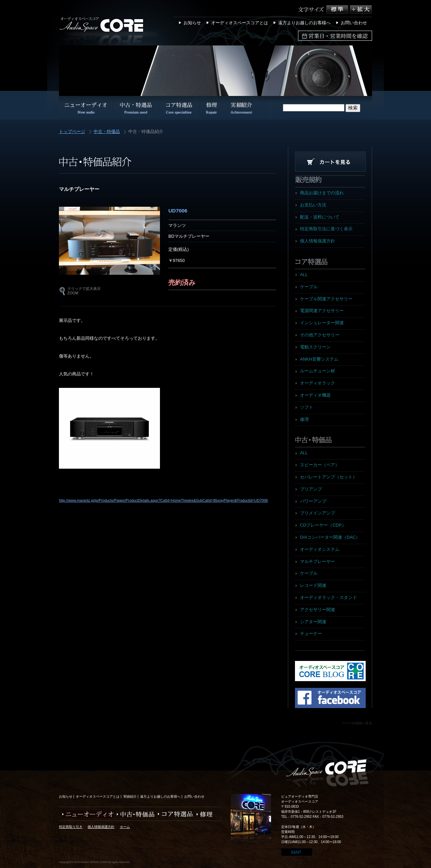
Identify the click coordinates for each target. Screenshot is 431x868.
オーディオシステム (320, 549)
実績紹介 (130, 796)
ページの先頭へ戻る (357, 723)
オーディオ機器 (315, 395)
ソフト (307, 407)
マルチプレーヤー (318, 561)
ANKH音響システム (319, 359)
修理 (304, 419)
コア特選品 (174, 814)
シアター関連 (313, 622)
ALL (304, 275)
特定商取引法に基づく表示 (326, 229)
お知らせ (192, 23)
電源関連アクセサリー (322, 311)
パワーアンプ (313, 501)
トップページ (72, 132)
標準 (338, 9)
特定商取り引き (71, 827)
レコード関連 (313, 585)
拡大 (361, 9)
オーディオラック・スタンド (328, 597)
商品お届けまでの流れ (322, 193)
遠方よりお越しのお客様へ (304, 23)
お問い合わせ (354, 23)
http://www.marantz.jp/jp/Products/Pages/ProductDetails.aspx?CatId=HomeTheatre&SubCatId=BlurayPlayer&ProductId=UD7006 (163, 500)
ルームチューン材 (318, 371)
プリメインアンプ (318, 513)
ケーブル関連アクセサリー (326, 299)
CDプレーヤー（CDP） (323, 525)
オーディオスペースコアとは (240, 23)
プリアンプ (311, 489)
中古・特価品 (107, 132)
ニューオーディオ (86, 814)
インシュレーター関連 (322, 323)
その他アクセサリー (320, 335)
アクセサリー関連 (318, 610)
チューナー (311, 633)
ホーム (125, 827)
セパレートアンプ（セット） (328, 477)
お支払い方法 (313, 205)
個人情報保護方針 (318, 241)
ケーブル (309, 287)
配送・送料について (320, 217)
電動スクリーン (315, 347)
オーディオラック (318, 383)
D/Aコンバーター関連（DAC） (330, 537)
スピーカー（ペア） (320, 465)
